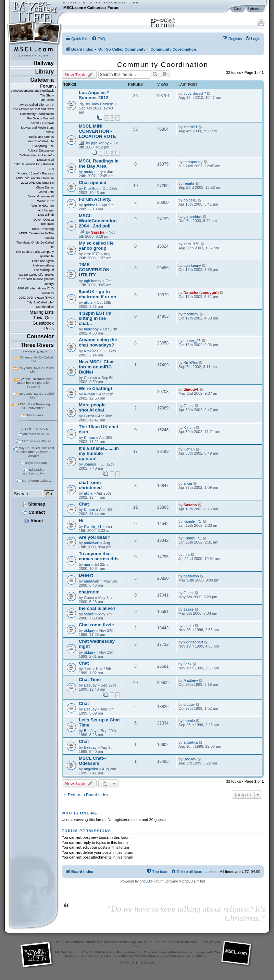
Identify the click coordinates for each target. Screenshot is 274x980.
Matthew (191, 680)
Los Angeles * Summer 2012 (94, 95)
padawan (92, 543)
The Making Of (44, 270)
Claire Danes (45, 187)
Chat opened (93, 182)
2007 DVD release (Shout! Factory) (36, 281)
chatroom (89, 592)
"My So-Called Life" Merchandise (41, 305)
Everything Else (43, 146)
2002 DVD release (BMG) (36, 298)
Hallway (43, 63)
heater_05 (192, 341)
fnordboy (91, 329)
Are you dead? (95, 537)
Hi (81, 520)
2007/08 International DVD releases (36, 291)
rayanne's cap (36, 463)
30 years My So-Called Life (36, 359)
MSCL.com (73, 8)
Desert (86, 575)
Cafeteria (95, 8)
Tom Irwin (47, 224)
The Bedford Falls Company (35, 252)
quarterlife (47, 256)
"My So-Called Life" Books (36, 275)
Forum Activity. (95, 199)
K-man (90, 394)
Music (50, 132)
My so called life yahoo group (96, 246)
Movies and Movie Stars (37, 128)
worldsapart (193, 642)
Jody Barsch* (102, 104)
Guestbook (43, 323)
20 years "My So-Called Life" (36, 395)
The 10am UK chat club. (98, 429)
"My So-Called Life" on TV (36, 105)
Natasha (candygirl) (201, 292)
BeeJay (90, 685)
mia (87, 564)
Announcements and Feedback (33, 91)
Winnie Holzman (43, 206)
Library (45, 72)
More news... (36, 415)
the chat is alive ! (97, 608)
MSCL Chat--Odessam (92, 761)
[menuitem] (98, 39)
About (33, 521)
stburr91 (191, 127)
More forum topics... (36, 480)
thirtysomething (43, 265)
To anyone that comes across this (99, 556)
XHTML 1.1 (129, 963)
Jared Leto (47, 192)
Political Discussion (41, 151)
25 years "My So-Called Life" (36, 370)
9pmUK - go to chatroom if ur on (97, 294)
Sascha (98, 232)
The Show (47, 95)
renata (189, 183)
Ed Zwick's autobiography (34, 471)
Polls (49, 329)
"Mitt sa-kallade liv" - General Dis (34, 166)
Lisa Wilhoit (46, 215)
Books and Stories (41, 137)
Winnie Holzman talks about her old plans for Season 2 (35, 383)
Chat (84, 504)
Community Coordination (37, 114)
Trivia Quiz (43, 318)
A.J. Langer (46, 210)
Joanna (90, 464)
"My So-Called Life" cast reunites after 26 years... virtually (35, 452)
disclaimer (200, 956)
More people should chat (92, 407)
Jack (88, 669)
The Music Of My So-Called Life (35, 245)
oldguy (90, 630)
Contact (33, 512)
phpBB (145, 881)
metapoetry (93, 172)
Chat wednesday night (97, 644)
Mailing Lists (42, 312)
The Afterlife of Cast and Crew (33, 109)
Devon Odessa (44, 220)
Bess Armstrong (43, 229)
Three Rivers (37, 345)
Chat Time (90, 680)
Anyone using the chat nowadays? (98, 342)
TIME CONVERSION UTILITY (94, 270)
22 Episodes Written (37, 441)
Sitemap (33, 504)
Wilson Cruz (46, 201)
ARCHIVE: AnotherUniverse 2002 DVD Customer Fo (35, 180)
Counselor (40, 336)
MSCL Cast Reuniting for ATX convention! (37, 406)
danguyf (191, 389)
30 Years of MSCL (36, 434)
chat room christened (90, 485)
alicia (88, 302)
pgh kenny (100, 143)
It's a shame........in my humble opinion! (99, 453)
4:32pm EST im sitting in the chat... (95, 318)
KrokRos (91, 188)
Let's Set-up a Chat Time (99, 722)
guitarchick (193, 217)
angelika (191, 742)
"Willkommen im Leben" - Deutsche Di (37, 158)
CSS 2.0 (148, 963)
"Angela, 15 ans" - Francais (35, 173)
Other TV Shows (42, 123)
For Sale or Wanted (41, 118)
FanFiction (47, 100)
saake (89, 614)
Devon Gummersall (41, 196)
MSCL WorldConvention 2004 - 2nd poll (98, 221)
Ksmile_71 (93, 526)
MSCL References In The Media (36, 236)
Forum (114, 8)
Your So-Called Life (41, 141)
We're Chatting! (95, 388)
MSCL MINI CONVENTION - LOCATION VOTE (97, 131)
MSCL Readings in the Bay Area (99, 164)
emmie (189, 721)
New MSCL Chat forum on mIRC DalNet (96, 367)
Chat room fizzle (96, 625)
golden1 (91, 205)
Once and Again (43, 261)
